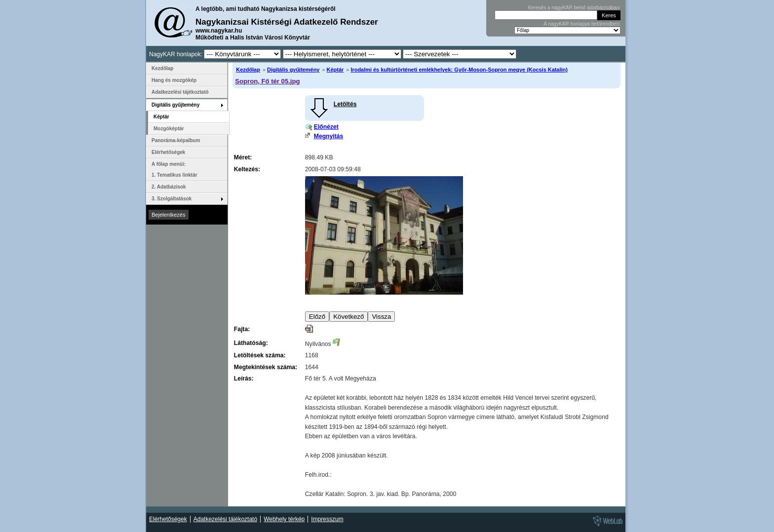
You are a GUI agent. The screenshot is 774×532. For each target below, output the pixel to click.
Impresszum (327, 519)
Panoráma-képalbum (176, 140)
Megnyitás (329, 136)
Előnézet (326, 127)
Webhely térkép (284, 519)
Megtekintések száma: (266, 367)
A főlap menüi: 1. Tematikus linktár (174, 170)
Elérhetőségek (168, 152)
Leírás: (244, 379)
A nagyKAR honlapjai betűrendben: (582, 24)
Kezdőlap (248, 70)
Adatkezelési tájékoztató (180, 92)
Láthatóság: (251, 343)
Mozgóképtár (169, 129)
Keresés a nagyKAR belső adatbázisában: (574, 8)
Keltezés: (247, 169)
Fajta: (242, 329)
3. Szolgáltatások (172, 199)
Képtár (335, 70)
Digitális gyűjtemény (293, 70)
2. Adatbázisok (169, 187)
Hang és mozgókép (174, 80)
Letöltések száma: (260, 355)
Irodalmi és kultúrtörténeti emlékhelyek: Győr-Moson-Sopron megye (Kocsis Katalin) (459, 70)
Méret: (243, 157)
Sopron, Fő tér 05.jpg (267, 81)
